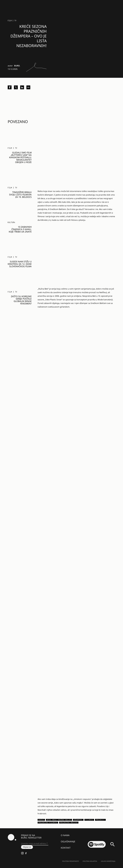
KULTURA (11, 222)
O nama (65, 835)
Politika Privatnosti (71, 861)
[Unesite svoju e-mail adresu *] (35, 844)
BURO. (17, 66)
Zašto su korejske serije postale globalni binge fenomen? (21, 300)
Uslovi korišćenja (108, 861)
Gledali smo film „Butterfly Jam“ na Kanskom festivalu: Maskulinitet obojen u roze (20, 157)
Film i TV (12, 21)
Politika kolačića (90, 861)
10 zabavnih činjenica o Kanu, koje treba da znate (20, 229)
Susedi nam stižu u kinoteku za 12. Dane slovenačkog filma (20, 264)
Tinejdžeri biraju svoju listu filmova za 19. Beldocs (20, 195)
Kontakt (66, 848)
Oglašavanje (68, 841)
